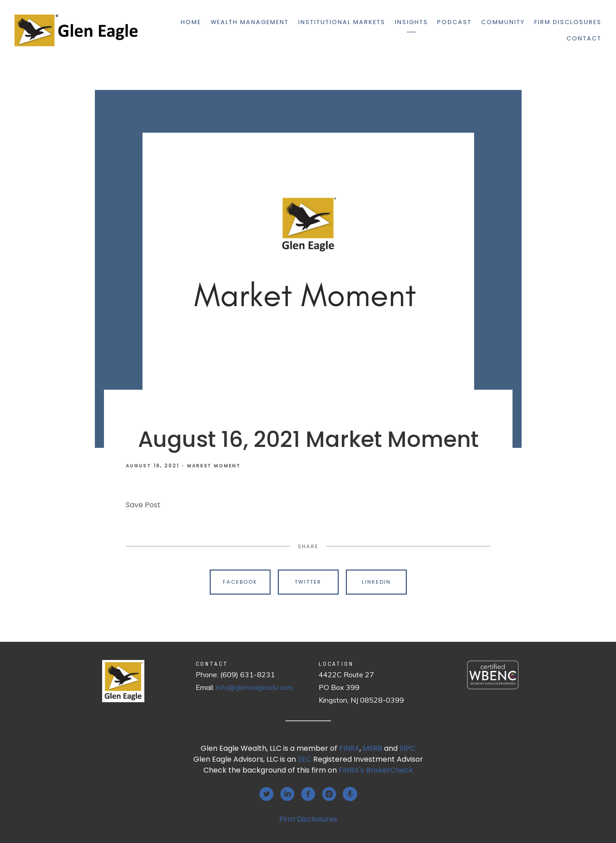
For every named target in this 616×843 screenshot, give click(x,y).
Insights (411, 22)
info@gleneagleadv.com (255, 687)
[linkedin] (287, 794)
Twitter (308, 582)
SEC (305, 759)
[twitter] (266, 794)
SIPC (407, 748)
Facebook (240, 582)
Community (503, 22)
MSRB (372, 748)
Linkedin (376, 582)
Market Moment (214, 466)
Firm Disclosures (568, 22)
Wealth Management (250, 22)
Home (191, 22)
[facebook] (308, 794)
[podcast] (350, 794)
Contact (584, 38)
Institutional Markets (342, 22)
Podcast (454, 22)
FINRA (349, 748)
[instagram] (329, 794)
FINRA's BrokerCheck (376, 770)
